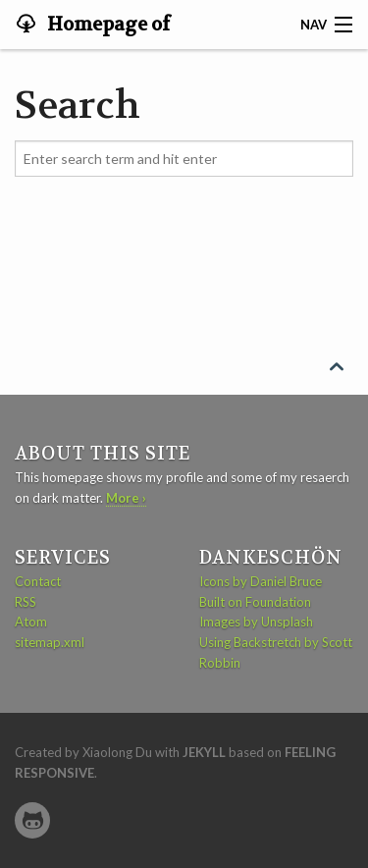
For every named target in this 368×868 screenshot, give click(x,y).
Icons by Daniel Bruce (261, 581)
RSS (26, 602)
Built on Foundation (255, 602)
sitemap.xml (50, 642)
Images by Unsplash (256, 622)
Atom (31, 622)
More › (126, 498)
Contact (38, 581)
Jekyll (204, 752)
